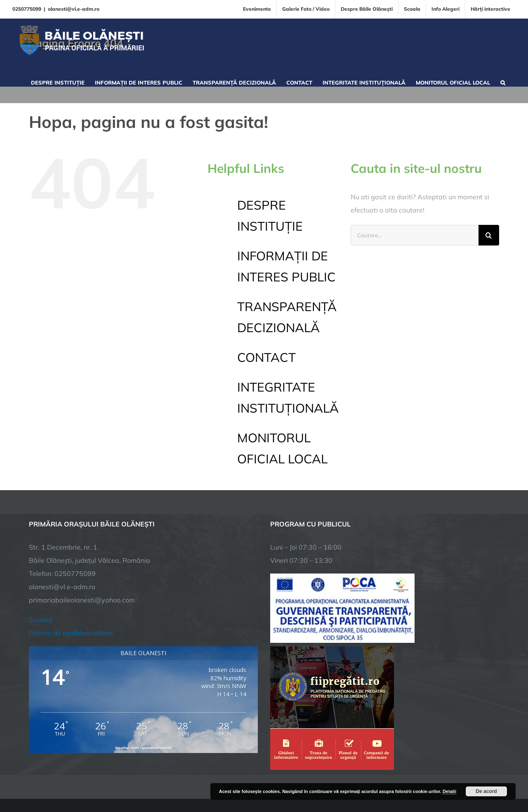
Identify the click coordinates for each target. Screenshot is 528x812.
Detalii (449, 791)
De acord (486, 791)
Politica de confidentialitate (71, 583)
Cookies (41, 569)
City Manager (158, 780)
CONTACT (266, 357)
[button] (503, 82)
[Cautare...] (415, 235)
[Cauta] (489, 235)
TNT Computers (119, 780)
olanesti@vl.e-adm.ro (74, 9)
